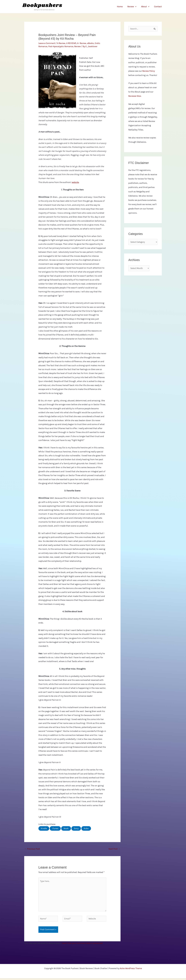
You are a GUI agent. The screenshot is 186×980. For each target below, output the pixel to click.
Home (121, 7)
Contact (158, 7)
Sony (76, 828)
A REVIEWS (72, 43)
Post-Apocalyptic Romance (61, 46)
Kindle (44, 828)
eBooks (91, 43)
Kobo (86, 828)
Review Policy (149, 71)
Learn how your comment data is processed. (83, 945)
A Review (62, 43)
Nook (66, 828)
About (146, 7)
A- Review (82, 43)
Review (133, 7)
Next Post (114, 849)
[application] (136, 7)
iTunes (55, 828)
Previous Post (32, 849)
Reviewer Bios (135, 96)
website (75, 182)
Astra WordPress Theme (131, 970)
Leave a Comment (47, 43)
